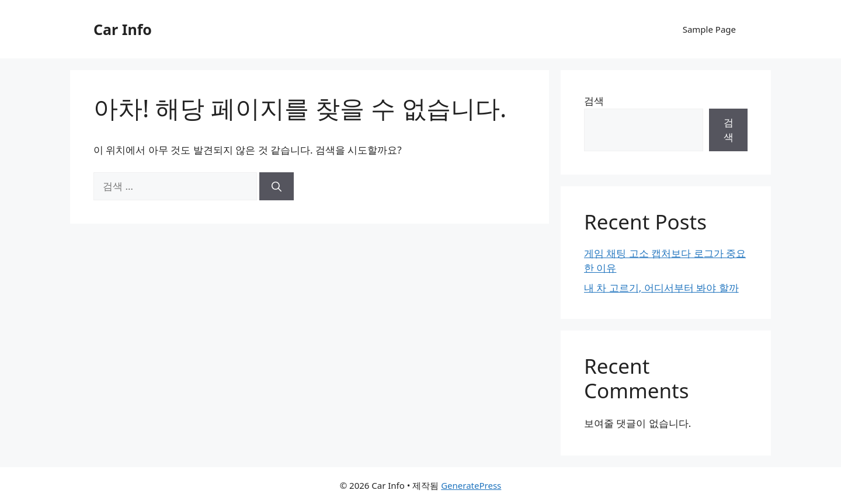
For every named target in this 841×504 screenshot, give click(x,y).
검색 (594, 101)
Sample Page (709, 29)
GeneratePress (471, 485)
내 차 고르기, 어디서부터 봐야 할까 (661, 288)
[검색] (277, 186)
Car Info (123, 29)
